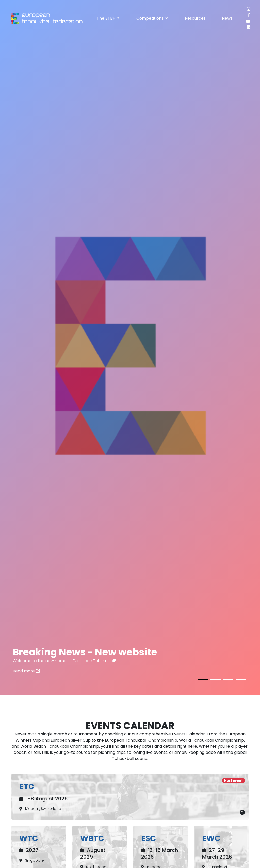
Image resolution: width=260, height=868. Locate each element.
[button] (203, 679)
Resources (195, 18)
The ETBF (108, 18)
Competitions (152, 18)
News (227, 18)
